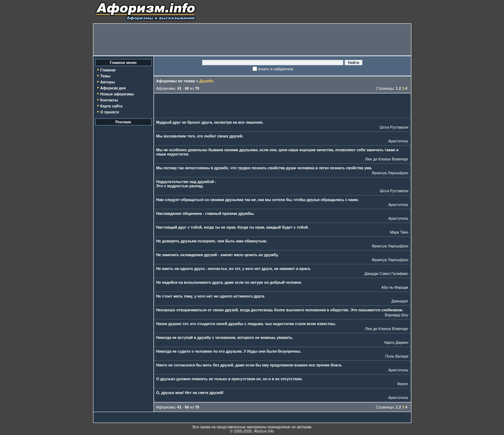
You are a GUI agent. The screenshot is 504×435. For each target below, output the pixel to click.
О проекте (109, 112)
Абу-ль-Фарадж (395, 287)
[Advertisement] (252, 40)
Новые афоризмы (117, 94)
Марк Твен (399, 232)
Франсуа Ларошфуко (390, 173)
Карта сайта (111, 106)
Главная (108, 70)
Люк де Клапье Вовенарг (387, 159)
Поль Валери (397, 356)
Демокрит (400, 301)
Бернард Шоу (396, 315)
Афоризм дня (113, 88)
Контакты (109, 100)
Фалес (403, 384)
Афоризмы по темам (176, 81)
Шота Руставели (394, 127)
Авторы (107, 82)
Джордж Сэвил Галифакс (386, 274)
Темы (105, 76)
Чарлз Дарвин (396, 342)
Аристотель (398, 141)
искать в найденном (276, 69)
